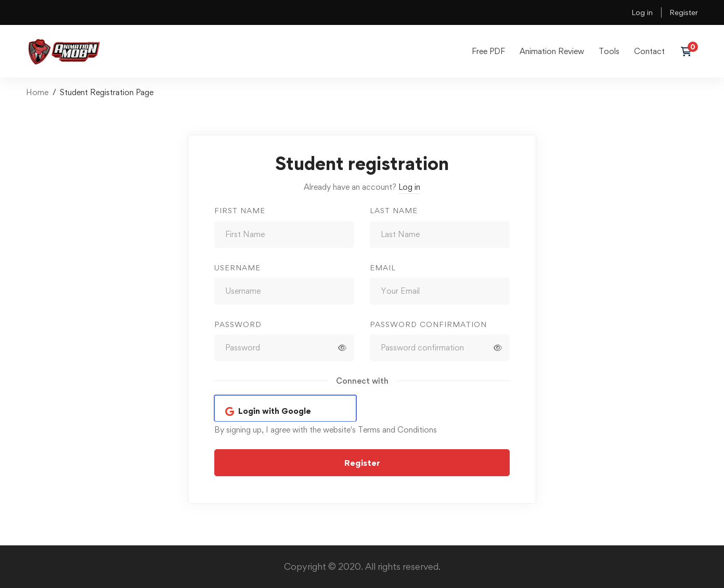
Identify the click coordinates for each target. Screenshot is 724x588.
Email (383, 267)
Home (37, 92)
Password (238, 324)
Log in (642, 12)
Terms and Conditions (397, 430)
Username (237, 267)
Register (684, 12)
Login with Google (275, 411)
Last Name (394, 210)
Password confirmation (428, 324)
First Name (240, 210)
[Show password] (342, 348)
